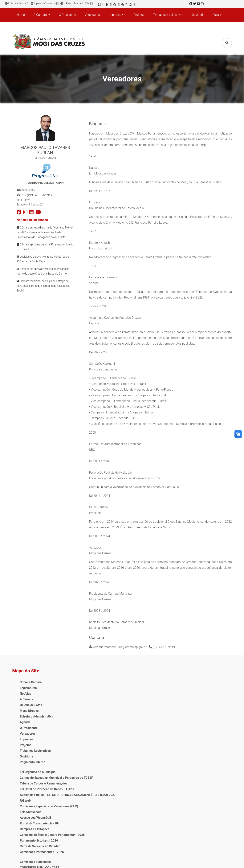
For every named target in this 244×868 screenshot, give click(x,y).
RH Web (78, 731)
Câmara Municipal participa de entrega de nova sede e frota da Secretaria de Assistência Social (43, 286)
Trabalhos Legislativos (168, 14)
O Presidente (67, 14)
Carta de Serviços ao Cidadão (93, 789)
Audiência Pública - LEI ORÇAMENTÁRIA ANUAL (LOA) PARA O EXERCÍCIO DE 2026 (147, 697)
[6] (120, 3)
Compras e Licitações (88, 766)
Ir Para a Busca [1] (17, 3)
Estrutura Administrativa (37, 714)
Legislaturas (28, 686)
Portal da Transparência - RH (93, 760)
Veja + (217, 14)
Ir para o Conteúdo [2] (46, 3)
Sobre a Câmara (31, 680)
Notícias (25, 692)
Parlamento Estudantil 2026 (92, 783)
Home (21, 14)
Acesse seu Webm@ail (88, 754)
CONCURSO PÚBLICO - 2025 (145, 686)
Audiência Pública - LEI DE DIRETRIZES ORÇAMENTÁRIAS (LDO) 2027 (94, 720)
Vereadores (92, 14)
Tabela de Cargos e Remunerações (97, 697)
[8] (136, 3)
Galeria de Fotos (31, 703)
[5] (112, 3)
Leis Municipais (83, 749)
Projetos (139, 14)
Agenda (25, 720)
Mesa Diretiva (29, 709)
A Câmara (26, 697)
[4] (104, 3)
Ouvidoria (198, 14)
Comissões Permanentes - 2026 (95, 794)
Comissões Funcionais (141, 680)
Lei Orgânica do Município (91, 680)
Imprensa (26, 737)
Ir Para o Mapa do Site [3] (79, 3)
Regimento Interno (33, 760)
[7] (128, 3)
